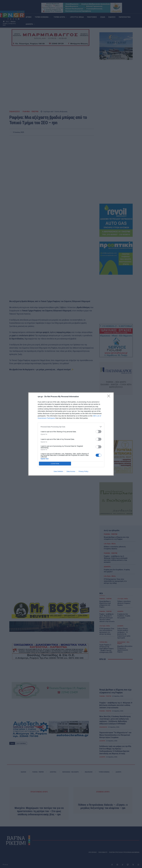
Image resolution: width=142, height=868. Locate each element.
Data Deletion (58, 471)
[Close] (109, 397)
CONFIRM (55, 464)
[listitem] (71, 427)
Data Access (71, 471)
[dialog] (71, 434)
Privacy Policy (83, 471)
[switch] (99, 432)
